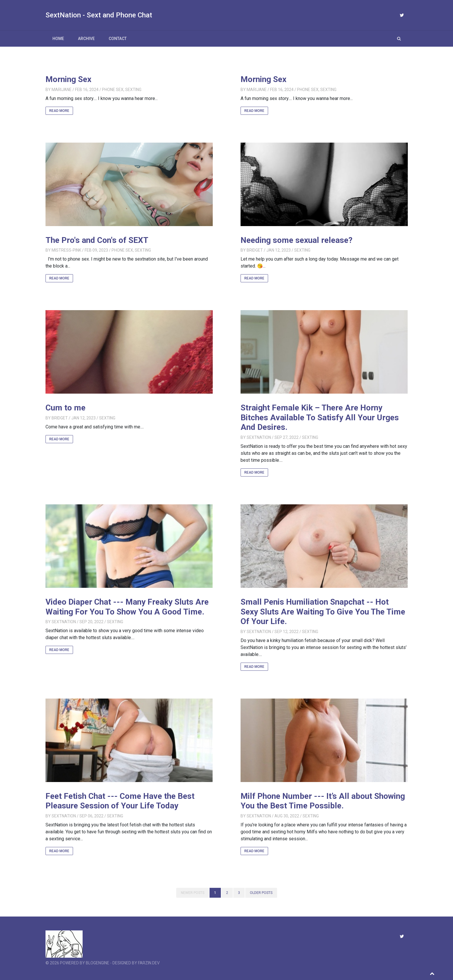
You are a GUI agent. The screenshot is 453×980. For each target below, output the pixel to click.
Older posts (261, 893)
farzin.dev (149, 963)
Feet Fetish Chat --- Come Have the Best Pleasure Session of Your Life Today (120, 801)
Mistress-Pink (66, 250)
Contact (118, 39)
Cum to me (66, 408)
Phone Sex (113, 90)
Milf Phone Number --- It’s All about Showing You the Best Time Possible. (323, 801)
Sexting (133, 90)
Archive (86, 39)
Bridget (255, 250)
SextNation (259, 437)
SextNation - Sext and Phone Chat (99, 15)
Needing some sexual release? (296, 240)
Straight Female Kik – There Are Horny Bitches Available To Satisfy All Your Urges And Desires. (320, 417)
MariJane (62, 90)
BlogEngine (98, 963)
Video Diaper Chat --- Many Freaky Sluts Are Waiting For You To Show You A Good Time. (127, 607)
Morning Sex (68, 79)
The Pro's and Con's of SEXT (97, 240)
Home (58, 39)
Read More (59, 111)
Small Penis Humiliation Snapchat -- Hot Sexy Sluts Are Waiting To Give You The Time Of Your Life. (323, 612)
